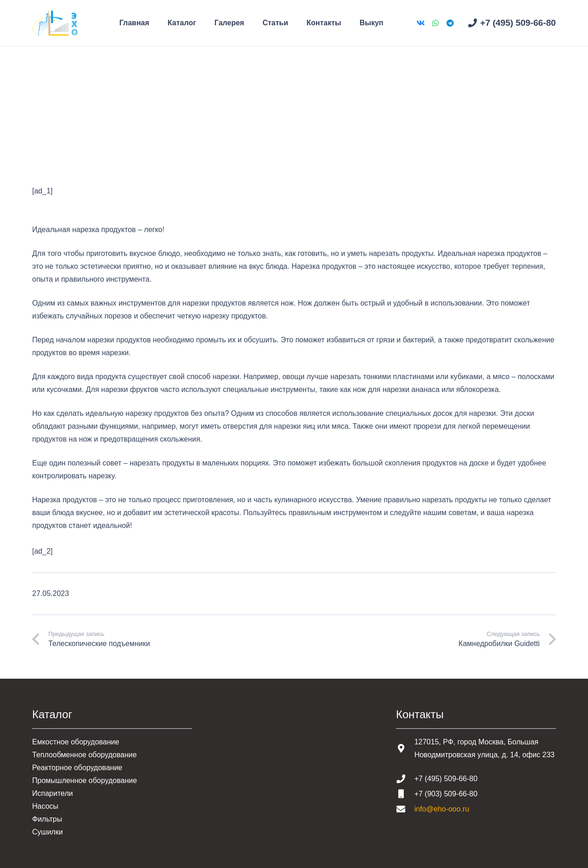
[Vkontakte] (421, 23)
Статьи (80, 119)
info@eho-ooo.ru (442, 809)
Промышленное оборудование (85, 780)
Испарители (53, 793)
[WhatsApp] (435, 23)
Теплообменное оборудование (85, 755)
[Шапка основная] (55, 23)
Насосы (45, 806)
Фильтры (47, 819)
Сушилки (48, 832)
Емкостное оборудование (76, 742)
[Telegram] (450, 23)
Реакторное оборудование (77, 768)
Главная (46, 119)
